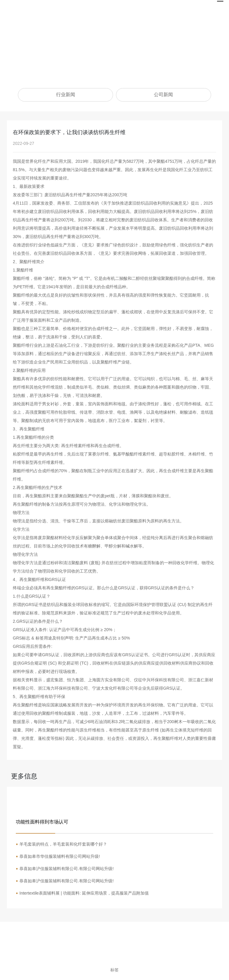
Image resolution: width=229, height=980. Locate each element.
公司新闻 (163, 95)
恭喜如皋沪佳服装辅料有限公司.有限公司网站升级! (66, 869)
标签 (114, 970)
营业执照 (183, 963)
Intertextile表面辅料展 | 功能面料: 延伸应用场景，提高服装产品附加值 (84, 893)
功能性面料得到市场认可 (42, 822)
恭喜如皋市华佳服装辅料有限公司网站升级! (60, 856)
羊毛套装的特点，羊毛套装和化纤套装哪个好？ (63, 844)
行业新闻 (66, 95)
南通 (167, 963)
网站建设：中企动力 (143, 963)
